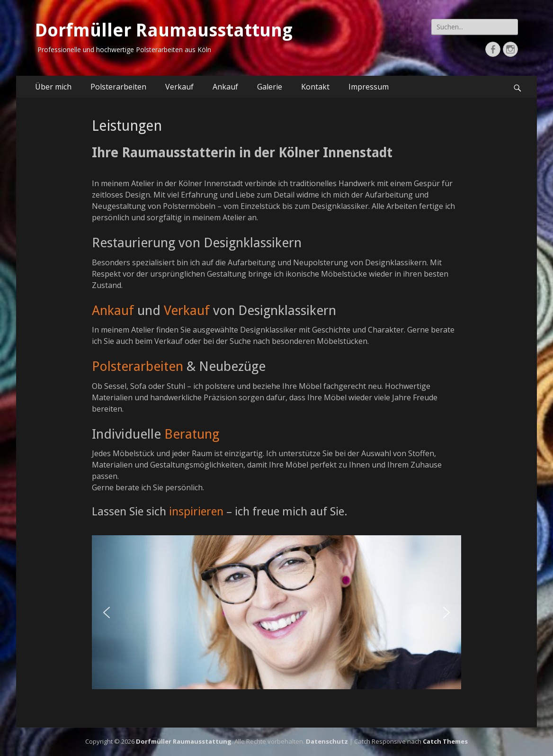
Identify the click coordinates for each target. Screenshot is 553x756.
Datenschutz (327, 741)
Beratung (192, 434)
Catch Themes (445, 741)
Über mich (53, 87)
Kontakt (315, 87)
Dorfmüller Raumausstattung (164, 30)
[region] (276, 612)
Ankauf (225, 87)
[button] (107, 612)
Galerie (270, 87)
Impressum (369, 87)
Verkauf (179, 87)
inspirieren (196, 512)
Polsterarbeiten (118, 87)
